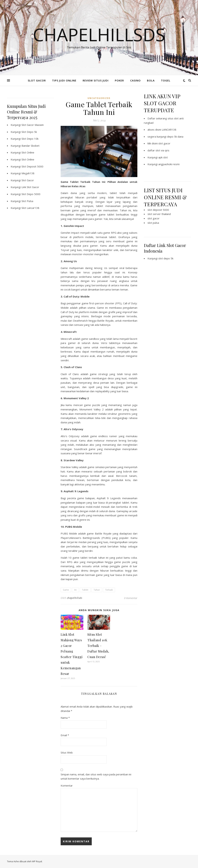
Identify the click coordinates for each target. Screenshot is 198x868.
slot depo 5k (166, 258)
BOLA (151, 80)
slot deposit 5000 (158, 210)
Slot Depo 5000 (31, 194)
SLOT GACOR (37, 80)
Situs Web (67, 752)
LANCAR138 (169, 130)
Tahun (97, 590)
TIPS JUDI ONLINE (64, 80)
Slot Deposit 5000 (32, 166)
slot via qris (162, 150)
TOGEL (166, 80)
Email (65, 735)
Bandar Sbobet (30, 146)
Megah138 (28, 173)
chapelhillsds (75, 598)
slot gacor (164, 143)
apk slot (163, 157)
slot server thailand (159, 214)
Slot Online (28, 152)
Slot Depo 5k (29, 132)
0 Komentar (131, 598)
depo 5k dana (175, 137)
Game (66, 590)
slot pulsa (153, 223)
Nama (65, 718)
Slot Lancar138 (30, 208)
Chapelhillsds (99, 34)
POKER (119, 80)
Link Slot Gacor (30, 187)
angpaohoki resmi (169, 164)
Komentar (67, 785)
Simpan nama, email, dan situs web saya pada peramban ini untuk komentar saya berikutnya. (96, 776)
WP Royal (37, 861)
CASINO (135, 80)
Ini (75, 590)
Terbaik (109, 590)
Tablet (85, 590)
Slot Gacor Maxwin (33, 125)
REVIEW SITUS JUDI (96, 80)
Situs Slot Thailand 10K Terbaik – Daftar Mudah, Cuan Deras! (98, 646)
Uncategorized (99, 98)
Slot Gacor (28, 180)
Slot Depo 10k (30, 139)
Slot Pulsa (27, 201)
